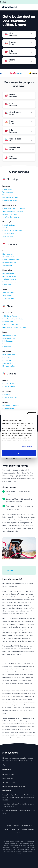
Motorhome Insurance (10, 198)
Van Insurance (7, 195)
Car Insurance (7, 189)
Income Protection (9, 263)
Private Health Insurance (11, 260)
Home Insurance (8, 273)
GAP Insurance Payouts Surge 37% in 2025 (16, 811)
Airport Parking (8, 298)
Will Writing (7, 265)
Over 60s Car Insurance (11, 214)
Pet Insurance (7, 285)
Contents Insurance (9, 279)
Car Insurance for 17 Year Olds (14, 209)
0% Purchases (8, 322)
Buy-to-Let (7, 358)
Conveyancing (7, 363)
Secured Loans (8, 344)
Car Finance (7, 347)
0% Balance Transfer (10, 316)
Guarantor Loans (9, 338)
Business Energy (9, 387)
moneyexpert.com (8, 774)
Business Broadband (10, 397)
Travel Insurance (8, 293)
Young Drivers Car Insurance (13, 211)
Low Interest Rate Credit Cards (14, 319)
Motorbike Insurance (10, 201)
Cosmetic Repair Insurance (12, 231)
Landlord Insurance (9, 276)
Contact (19, 833)
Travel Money (7, 296)
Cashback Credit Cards (11, 325)
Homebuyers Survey (10, 366)
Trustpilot (4, 2)
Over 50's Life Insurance (11, 257)
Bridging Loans (8, 341)
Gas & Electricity (8, 384)
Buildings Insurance (10, 282)
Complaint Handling (12, 825)
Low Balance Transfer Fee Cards (14, 327)
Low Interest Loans (9, 335)
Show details (27, 447)
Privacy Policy (15, 829)
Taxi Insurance (8, 192)
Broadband (6, 395)
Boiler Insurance (8, 408)
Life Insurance (7, 254)
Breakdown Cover (9, 225)
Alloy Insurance (8, 234)
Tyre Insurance (8, 236)
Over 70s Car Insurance (11, 217)
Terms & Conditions (28, 829)
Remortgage (7, 360)
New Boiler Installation (11, 405)
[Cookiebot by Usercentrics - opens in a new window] (27, 413)
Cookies (6, 829)
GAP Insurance (8, 228)
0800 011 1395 (10, 782)
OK (19, 453)
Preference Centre (27, 825)
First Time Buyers (9, 355)
